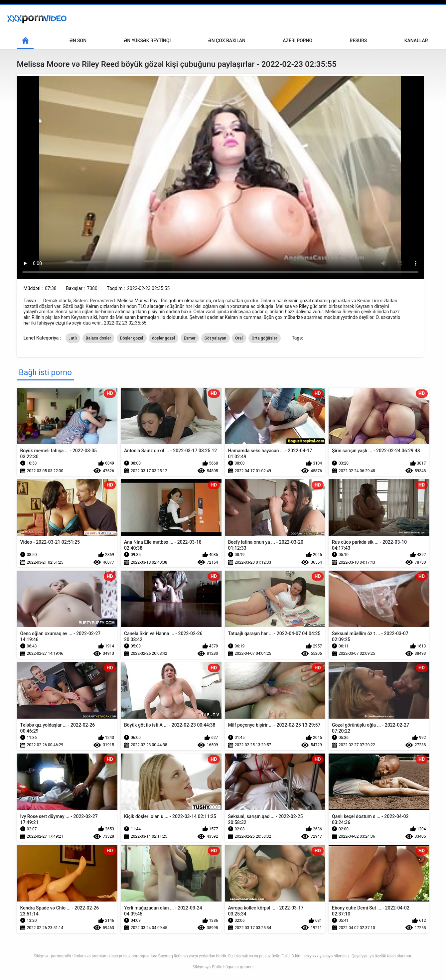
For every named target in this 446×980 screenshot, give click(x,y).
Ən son (78, 41)
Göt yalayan (216, 338)
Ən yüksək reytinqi (148, 41)
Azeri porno (297, 41)
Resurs (359, 41)
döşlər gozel (163, 338)
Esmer (190, 338)
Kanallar (416, 41)
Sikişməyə (202, 967)
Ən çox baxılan (227, 41)
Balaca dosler (99, 338)
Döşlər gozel (132, 338)
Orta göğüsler (265, 338)
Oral (239, 338)
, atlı (73, 338)
